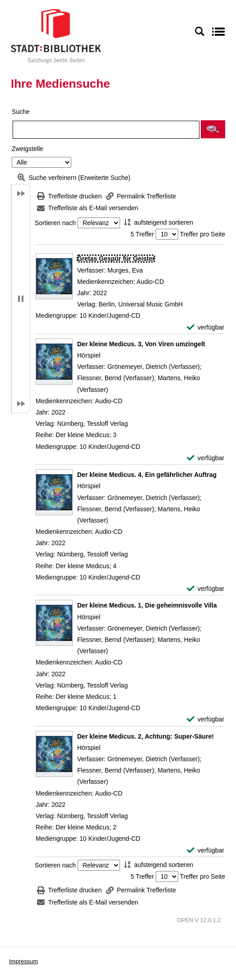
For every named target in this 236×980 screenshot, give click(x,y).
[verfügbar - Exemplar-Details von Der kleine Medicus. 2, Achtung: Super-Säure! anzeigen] (206, 850)
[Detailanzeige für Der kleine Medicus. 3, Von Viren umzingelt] (141, 344)
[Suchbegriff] (106, 130)
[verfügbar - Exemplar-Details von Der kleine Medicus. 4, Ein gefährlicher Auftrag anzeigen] (206, 589)
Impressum (23, 961)
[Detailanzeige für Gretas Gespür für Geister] (116, 259)
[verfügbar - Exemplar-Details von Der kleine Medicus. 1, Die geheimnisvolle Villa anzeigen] (206, 719)
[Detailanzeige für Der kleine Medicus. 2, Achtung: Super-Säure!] (146, 736)
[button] (213, 129)
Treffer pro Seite (203, 234)
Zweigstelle (28, 149)
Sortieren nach (55, 223)
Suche (21, 112)
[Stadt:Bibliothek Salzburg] (56, 36)
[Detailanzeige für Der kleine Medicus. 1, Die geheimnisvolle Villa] (147, 605)
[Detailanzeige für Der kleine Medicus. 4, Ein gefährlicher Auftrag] (147, 475)
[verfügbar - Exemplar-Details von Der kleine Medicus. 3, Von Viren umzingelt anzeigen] (206, 458)
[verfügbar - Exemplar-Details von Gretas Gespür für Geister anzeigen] (206, 327)
